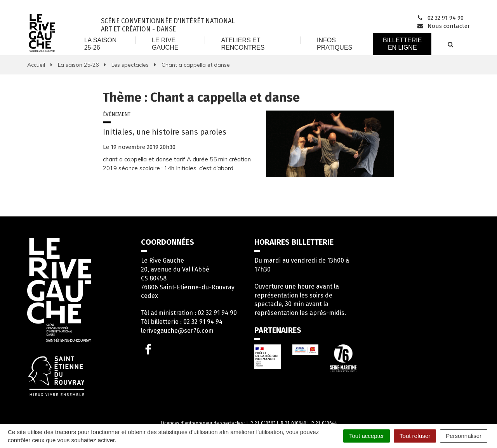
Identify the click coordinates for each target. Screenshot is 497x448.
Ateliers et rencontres (243, 44)
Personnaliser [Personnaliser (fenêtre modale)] (464, 436)
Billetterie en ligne (402, 44)
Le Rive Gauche (165, 44)
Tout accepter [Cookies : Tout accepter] (367, 436)
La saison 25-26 (101, 44)
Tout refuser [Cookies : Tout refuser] (415, 436)
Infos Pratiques (335, 44)
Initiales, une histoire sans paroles (165, 132)
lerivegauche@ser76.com (177, 331)
